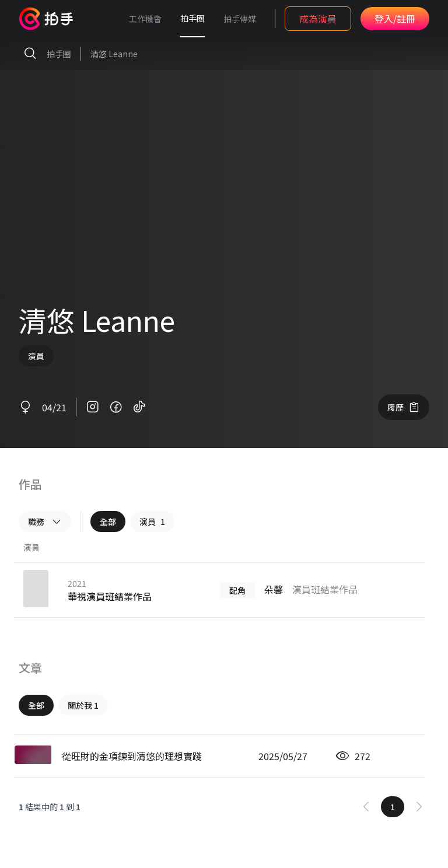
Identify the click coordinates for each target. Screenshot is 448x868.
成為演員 (318, 19)
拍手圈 (192, 18)
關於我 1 (83, 705)
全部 (108, 521)
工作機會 (145, 19)
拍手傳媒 (240, 19)
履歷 (404, 407)
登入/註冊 (395, 19)
